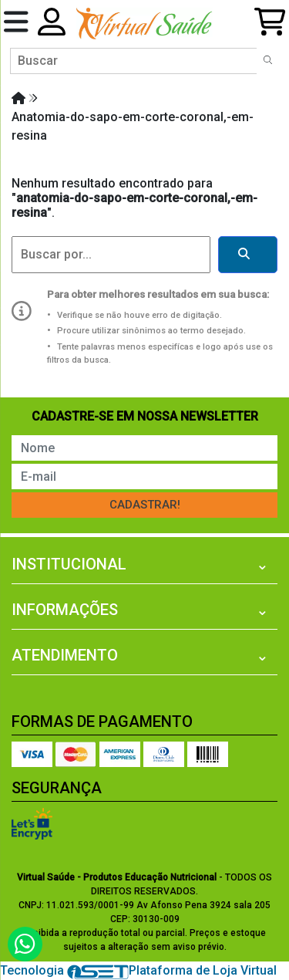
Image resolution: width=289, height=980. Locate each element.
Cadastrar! (145, 505)
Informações (65, 610)
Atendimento (65, 655)
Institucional (69, 564)
